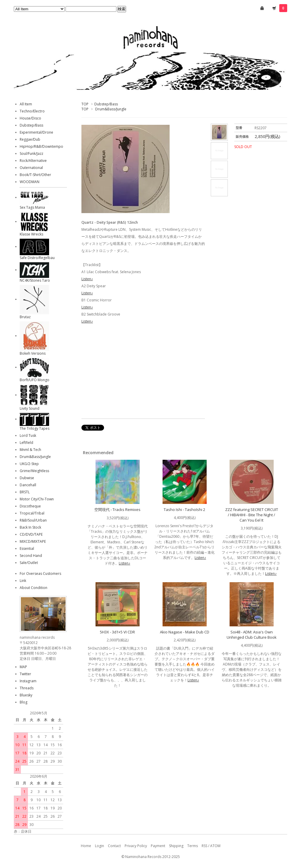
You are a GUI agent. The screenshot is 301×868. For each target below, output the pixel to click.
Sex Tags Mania (32, 207)
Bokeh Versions (33, 353)
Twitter (25, 674)
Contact (114, 846)
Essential (27, 548)
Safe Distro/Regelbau (37, 258)
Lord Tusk (28, 435)
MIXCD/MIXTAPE (33, 541)
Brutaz (25, 317)
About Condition (34, 588)
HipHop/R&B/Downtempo (41, 146)
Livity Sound (30, 408)
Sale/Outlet (29, 563)
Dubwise (27, 478)
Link (23, 581)
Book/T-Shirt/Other (35, 175)
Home (86, 846)
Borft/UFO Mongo (35, 380)
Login (100, 846)
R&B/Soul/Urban (33, 520)
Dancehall (28, 485)
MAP (23, 667)
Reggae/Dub (30, 139)
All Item (26, 104)
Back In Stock (30, 527)
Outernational (31, 168)
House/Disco (30, 118)
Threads (27, 688)
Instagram (28, 681)
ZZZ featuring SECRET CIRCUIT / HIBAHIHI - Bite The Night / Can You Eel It (252, 515)
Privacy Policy (136, 846)
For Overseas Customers (40, 574)
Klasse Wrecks (31, 234)
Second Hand (31, 556)
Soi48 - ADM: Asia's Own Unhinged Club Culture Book (252, 635)
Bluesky (26, 695)
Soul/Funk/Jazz (31, 153)
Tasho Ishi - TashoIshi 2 (184, 509)
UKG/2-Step (29, 464)
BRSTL (25, 492)
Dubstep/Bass (106, 104)
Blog (24, 702)
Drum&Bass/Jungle (111, 109)
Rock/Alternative (33, 161)
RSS (204, 846)
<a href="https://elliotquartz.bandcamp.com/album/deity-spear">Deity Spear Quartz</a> (143, 372)
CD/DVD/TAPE (31, 534)
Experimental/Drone (36, 132)
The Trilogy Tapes (35, 428)
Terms (193, 846)
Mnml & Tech (30, 450)
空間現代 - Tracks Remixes (117, 509)
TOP (85, 104)
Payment (158, 846)
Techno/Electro (32, 111)
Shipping (176, 846)
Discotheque (30, 506)
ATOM (215, 846)
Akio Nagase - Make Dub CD (185, 632)
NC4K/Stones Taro (35, 280)
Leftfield (26, 443)
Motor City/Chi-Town (37, 499)
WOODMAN (30, 182)
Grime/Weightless (34, 471)
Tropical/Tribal (32, 513)
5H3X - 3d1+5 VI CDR (117, 632)
